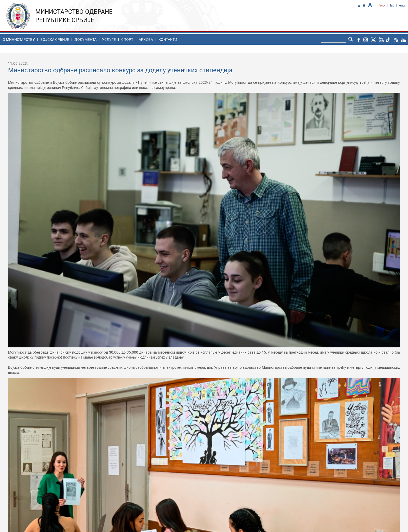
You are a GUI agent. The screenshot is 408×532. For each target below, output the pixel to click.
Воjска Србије (55, 40)
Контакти (168, 40)
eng (402, 5)
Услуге (109, 40)
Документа (85, 40)
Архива (146, 40)
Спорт (127, 40)
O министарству (19, 40)
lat (392, 5)
